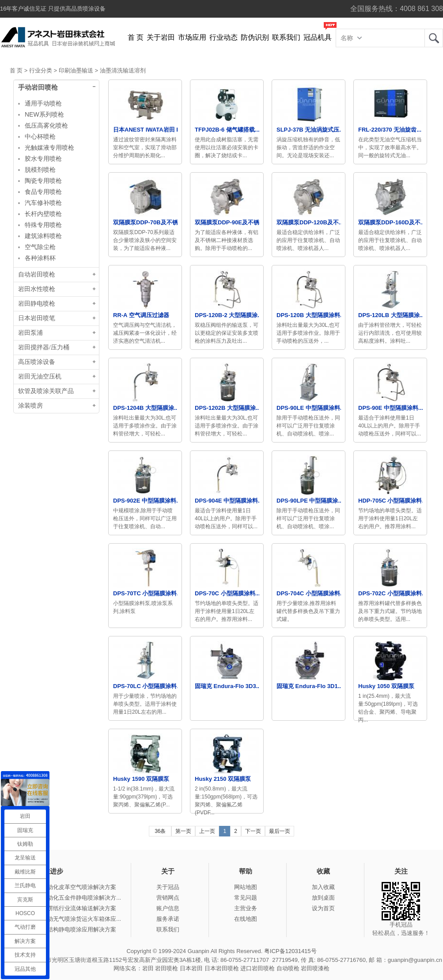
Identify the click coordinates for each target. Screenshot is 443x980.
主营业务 (246, 908)
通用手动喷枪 (43, 103)
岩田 (434, 38)
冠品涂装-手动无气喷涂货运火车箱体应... (69, 919)
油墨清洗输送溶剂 (123, 70)
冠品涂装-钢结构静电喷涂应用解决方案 (66, 929)
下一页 (253, 831)
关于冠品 (168, 887)
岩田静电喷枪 (37, 304)
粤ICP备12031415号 (290, 951)
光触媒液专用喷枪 (49, 148)
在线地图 (246, 919)
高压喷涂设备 (37, 362)
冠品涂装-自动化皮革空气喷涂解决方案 (66, 887)
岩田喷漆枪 (315, 968)
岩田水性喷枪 (37, 289)
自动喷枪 (288, 968)
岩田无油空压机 (40, 376)
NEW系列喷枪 (44, 114)
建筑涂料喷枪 (43, 236)
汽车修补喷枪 (43, 203)
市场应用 (192, 37)
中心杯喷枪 (40, 136)
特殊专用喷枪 (43, 225)
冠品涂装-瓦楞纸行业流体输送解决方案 (66, 908)
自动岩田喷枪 (37, 274)
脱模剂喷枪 (40, 170)
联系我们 (286, 37)
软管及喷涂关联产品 (46, 391)
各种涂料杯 (40, 258)
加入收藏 (323, 887)
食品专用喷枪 (43, 192)
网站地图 (246, 887)
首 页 (136, 37)
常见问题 (246, 898)
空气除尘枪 (40, 247)
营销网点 (168, 898)
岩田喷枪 (167, 968)
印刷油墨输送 (76, 70)
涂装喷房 (30, 406)
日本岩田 (191, 968)
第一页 (183, 831)
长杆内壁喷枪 (43, 214)
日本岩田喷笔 (37, 318)
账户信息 (168, 908)
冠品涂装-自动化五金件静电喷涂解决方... (69, 898)
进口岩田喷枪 (257, 968)
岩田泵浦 (30, 333)
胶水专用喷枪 (43, 159)
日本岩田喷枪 (222, 968)
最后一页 (280, 831)
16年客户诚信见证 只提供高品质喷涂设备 (53, 9)
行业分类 (41, 70)
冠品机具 (318, 37)
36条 (160, 831)
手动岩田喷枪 (38, 87)
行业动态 (223, 37)
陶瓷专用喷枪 (43, 181)
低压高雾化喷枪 (46, 125)
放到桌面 (323, 898)
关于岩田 (161, 37)
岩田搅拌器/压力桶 (44, 347)
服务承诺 (168, 919)
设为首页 (323, 908)
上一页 (207, 831)
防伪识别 (255, 37)
